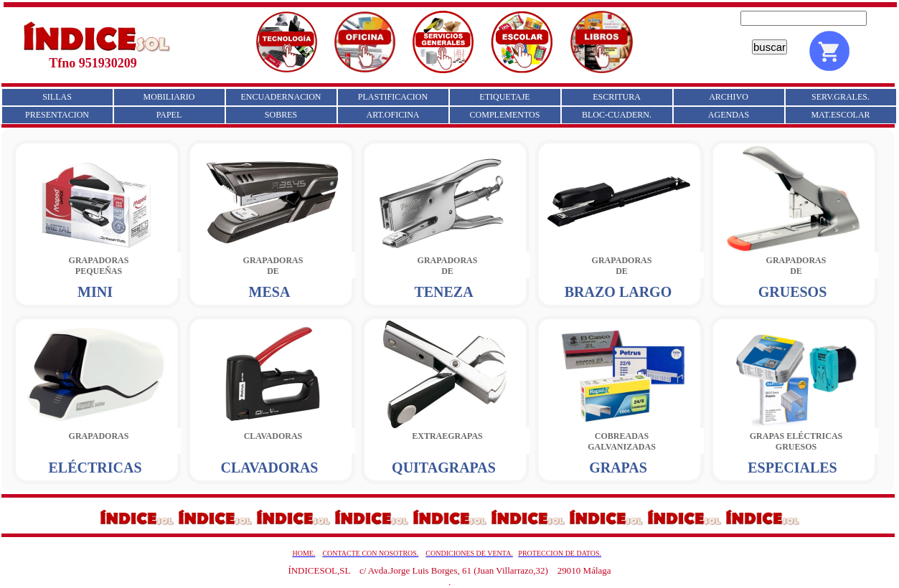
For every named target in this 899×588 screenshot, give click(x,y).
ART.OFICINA (392, 115)
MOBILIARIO (169, 97)
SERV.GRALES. (841, 97)
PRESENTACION (57, 115)
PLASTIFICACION (393, 97)
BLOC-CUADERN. (617, 115)
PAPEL (169, 115)
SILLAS (57, 97)
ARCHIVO (729, 97)
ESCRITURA (617, 97)
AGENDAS (729, 115)
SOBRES (281, 115)
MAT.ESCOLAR (840, 115)
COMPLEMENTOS (505, 115)
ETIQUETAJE (504, 97)
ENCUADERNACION (281, 97)
